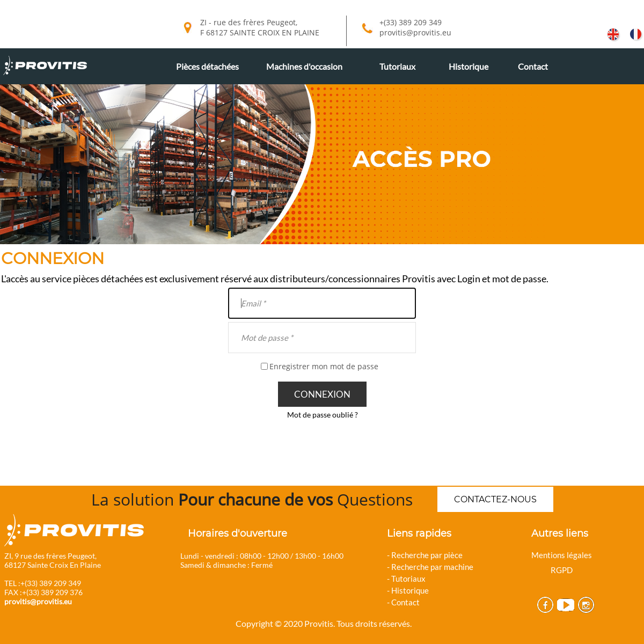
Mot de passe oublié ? (323, 415)
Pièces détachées (207, 66)
